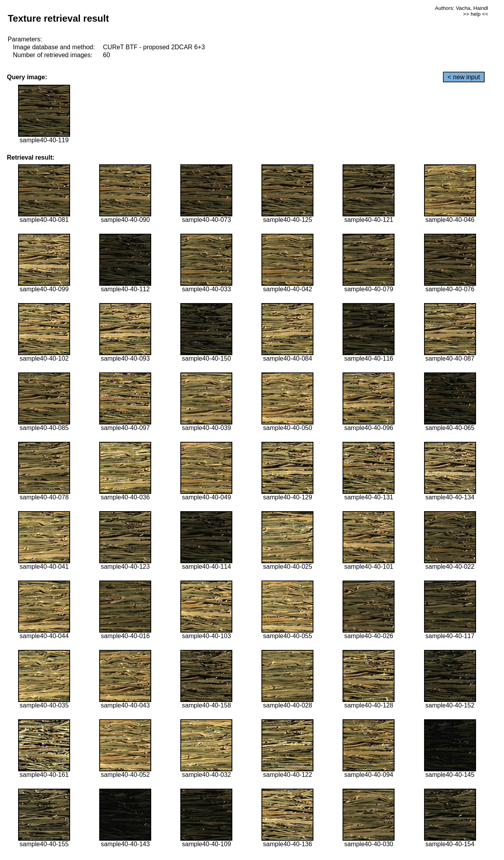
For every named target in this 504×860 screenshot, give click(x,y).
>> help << (476, 14)
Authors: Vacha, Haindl (461, 8)
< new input (464, 77)
